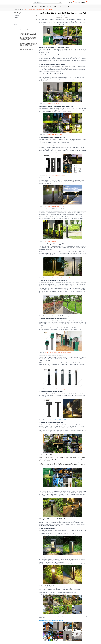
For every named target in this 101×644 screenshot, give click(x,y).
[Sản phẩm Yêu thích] (70, 2)
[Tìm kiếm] (60, 2)
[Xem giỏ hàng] (84, 2)
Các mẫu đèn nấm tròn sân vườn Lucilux (55, 206)
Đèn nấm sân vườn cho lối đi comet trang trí (56, 389)
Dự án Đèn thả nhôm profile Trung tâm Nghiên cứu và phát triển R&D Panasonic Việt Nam (28, 38)
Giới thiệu (42, 6)
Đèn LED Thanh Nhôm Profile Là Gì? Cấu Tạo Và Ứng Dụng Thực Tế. (28, 49)
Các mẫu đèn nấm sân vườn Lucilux (54, 135)
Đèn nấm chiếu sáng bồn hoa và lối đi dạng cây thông (58, 352)
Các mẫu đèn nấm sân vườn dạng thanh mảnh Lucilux (58, 278)
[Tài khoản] (77, 2)
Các (46, 316)
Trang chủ (35, 6)
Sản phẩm (49, 6)
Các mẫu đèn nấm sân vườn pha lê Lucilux (55, 241)
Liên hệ (67, 6)
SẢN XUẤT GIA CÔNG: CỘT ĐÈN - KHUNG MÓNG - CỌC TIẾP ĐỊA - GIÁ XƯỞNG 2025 (28, 34)
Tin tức (61, 6)
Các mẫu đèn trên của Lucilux (52, 104)
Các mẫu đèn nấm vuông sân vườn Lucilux (55, 175)
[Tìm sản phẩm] (47, 2)
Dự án (56, 6)
